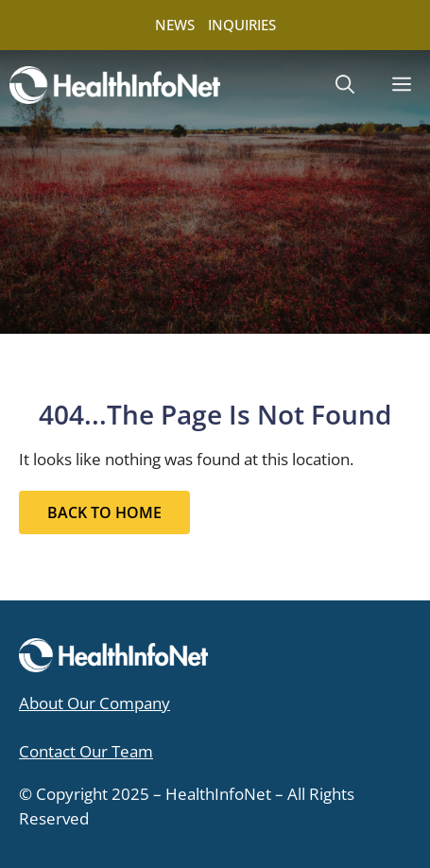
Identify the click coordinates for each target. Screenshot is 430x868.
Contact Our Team (86, 751)
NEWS (175, 25)
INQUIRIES (242, 25)
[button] (345, 85)
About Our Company (95, 703)
